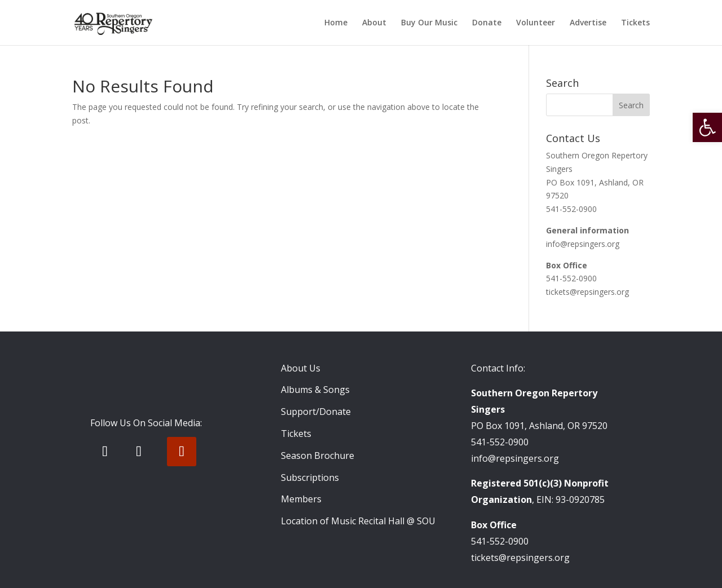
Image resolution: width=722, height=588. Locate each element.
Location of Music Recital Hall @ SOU (358, 521)
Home (336, 23)
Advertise (588, 23)
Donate (487, 23)
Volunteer (536, 23)
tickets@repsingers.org (587, 292)
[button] (707, 127)
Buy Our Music (429, 23)
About (374, 23)
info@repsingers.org (583, 244)
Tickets (635, 23)
